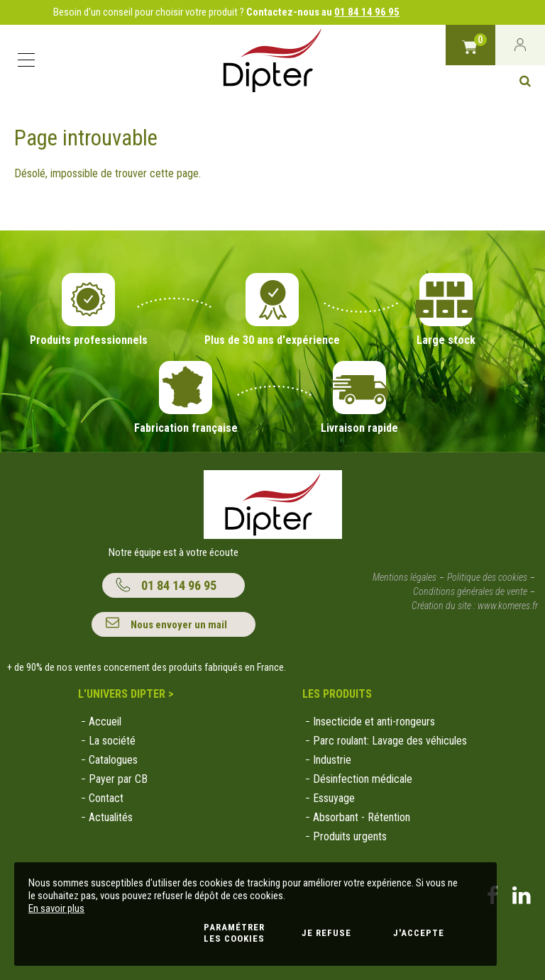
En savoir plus (56, 908)
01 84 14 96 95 (367, 12)
